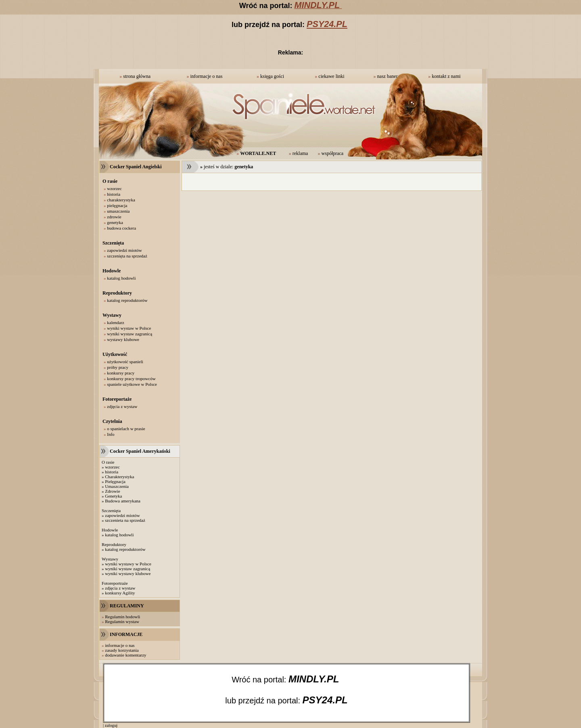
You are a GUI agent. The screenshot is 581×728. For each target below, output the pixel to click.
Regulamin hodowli (122, 617)
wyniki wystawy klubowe (128, 573)
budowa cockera (121, 228)
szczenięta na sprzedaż (127, 256)
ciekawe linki (331, 76)
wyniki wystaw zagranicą (130, 334)
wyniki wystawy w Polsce (128, 564)
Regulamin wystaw (122, 621)
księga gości (272, 76)
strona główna (137, 76)
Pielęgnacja (115, 481)
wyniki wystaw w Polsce (129, 328)
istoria (113, 472)
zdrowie (114, 217)
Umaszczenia (117, 486)
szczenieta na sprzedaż (125, 520)
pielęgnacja (117, 205)
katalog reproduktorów (127, 300)
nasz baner (388, 76)
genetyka (115, 222)
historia (114, 194)
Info (111, 434)
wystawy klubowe (123, 339)
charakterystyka (121, 200)
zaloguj (111, 725)
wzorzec (114, 188)
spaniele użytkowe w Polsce (132, 384)
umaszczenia (118, 211)
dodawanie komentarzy (125, 655)
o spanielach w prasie (126, 429)
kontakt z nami (446, 76)
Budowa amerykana (123, 501)
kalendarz (116, 322)
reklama (300, 153)
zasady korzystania (122, 650)
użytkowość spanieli (125, 362)
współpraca (333, 153)
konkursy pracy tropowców (131, 379)
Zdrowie (112, 491)
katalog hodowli (121, 278)
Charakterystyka (119, 477)
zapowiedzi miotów (124, 250)
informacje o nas (206, 76)
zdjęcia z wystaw (122, 406)
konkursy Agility (120, 593)
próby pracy (118, 367)
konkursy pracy (121, 373)
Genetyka (113, 496)
